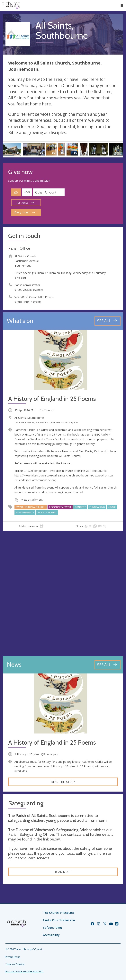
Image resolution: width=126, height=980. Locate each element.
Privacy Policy (13, 957)
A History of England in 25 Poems (52, 743)
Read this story (63, 782)
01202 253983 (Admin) (29, 290)
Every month (25, 212)
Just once (25, 203)
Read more (63, 872)
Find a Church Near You (59, 920)
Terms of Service (15, 964)
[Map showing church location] (63, 593)
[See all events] (108, 321)
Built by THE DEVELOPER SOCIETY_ (25, 972)
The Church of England (59, 913)
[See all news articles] (108, 665)
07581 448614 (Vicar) (28, 302)
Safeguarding (52, 927)
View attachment (32, 500)
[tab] (31, 526)
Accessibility (51, 935)
